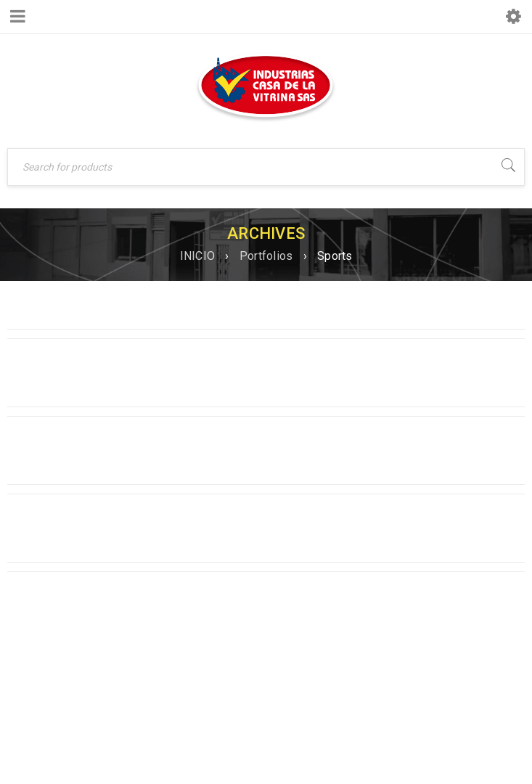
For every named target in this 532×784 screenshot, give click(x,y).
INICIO (198, 256)
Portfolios (266, 256)
